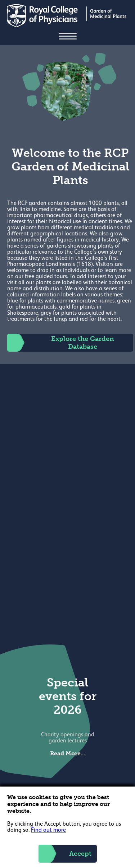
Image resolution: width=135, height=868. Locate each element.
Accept (65, 854)
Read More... (67, 753)
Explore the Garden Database (61, 343)
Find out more (48, 830)
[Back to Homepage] (67, 26)
